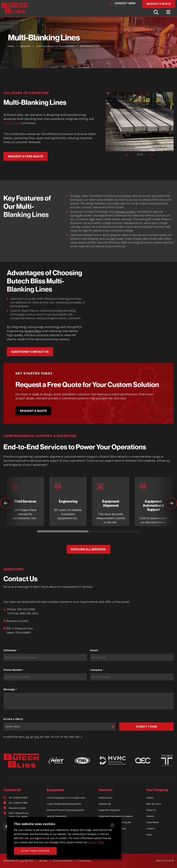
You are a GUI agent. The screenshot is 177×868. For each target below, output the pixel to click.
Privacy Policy (96, 842)
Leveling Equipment (57, 816)
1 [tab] (63, 532)
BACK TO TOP (165, 861)
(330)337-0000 (123, 3)
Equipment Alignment (109, 810)
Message (10, 689)
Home (11, 46)
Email (95, 650)
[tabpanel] (25, 502)
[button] (111, 126)
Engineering (105, 804)
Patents (150, 816)
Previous (2, 499)
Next (171, 503)
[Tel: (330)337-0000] (15, 798)
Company (97, 670)
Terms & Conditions (62, 861)
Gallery (150, 798)
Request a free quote (26, 156)
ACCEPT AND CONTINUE (35, 851)
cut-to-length (12, 123)
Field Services (105, 798)
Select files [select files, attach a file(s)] (110, 727)
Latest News (153, 822)
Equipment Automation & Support (116, 816)
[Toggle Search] (157, 12)
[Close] (112, 825)
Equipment (25, 46)
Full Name (11, 650)
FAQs (149, 835)
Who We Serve (154, 804)
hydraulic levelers (125, 212)
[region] (64, 838)
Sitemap (43, 861)
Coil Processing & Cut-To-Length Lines (55, 46)
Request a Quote (33, 411)
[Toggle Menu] (169, 12)
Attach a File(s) (13, 719)
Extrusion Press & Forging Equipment (65, 810)
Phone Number (14, 670)
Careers (151, 829)
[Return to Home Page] (16, 8)
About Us (151, 810)
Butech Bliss (33, 331)
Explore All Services (88, 549)
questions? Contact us (30, 352)
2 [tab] (114, 532)
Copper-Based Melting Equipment (64, 804)
